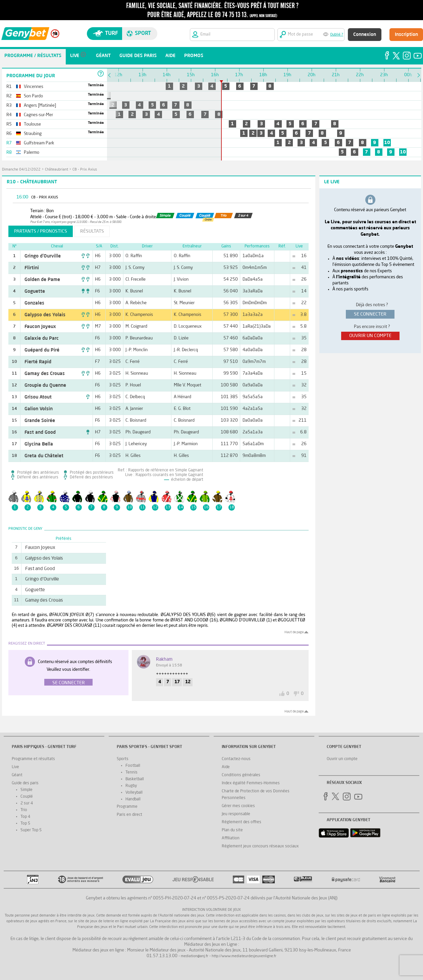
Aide (226, 767)
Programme (127, 807)
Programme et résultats (33, 759)
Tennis (131, 773)
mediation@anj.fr (195, 956)
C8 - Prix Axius (85, 170)
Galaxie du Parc (42, 338)
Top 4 (25, 817)
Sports (123, 759)
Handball (133, 799)
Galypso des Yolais (45, 315)
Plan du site (232, 830)
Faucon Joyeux (40, 327)
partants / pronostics (41, 231)
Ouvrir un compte (342, 759)
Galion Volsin (39, 409)
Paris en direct (129, 815)
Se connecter (69, 683)
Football (133, 766)
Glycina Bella (39, 444)
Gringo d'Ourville (43, 256)
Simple (27, 790)
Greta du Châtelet (44, 456)
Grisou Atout (38, 397)
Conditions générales (241, 775)
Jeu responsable (236, 814)
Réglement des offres (242, 822)
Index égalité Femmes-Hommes (251, 783)
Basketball (135, 779)
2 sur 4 (27, 803)
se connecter (370, 314)
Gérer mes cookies (238, 806)
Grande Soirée (40, 421)
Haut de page (294, 632)
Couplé (27, 797)
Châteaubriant (57, 170)
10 (387, 143)
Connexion (365, 35)
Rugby (131, 786)
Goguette (35, 291)
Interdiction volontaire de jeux (211, 910)
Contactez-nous (236, 759)
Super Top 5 (31, 830)
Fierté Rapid (38, 362)
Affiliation (231, 838)
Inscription (406, 35)
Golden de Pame (42, 280)
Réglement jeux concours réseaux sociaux (260, 846)
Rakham (164, 659)
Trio (24, 810)
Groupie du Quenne (45, 385)
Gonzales (34, 303)
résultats (92, 231)
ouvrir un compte (370, 336)
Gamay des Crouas (45, 374)
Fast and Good (40, 432)
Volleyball (134, 793)
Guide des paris (25, 783)
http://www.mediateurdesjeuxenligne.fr (244, 956)
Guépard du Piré (42, 350)
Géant (17, 775)
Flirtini (32, 268)
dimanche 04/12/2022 (21, 170)
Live (15, 767)
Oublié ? (337, 35)
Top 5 (25, 824)
